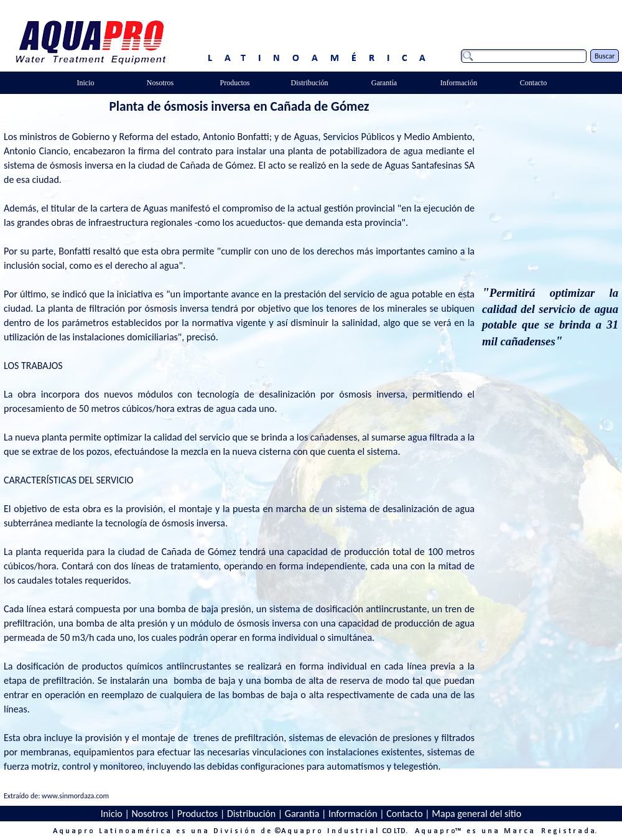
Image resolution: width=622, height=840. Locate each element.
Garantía (302, 814)
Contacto (404, 814)
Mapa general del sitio (476, 814)
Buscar (605, 56)
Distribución (251, 814)
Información (353, 814)
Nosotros (150, 814)
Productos (198, 814)
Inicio (112, 814)
